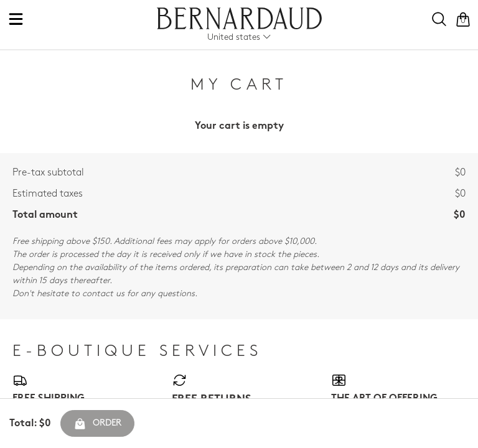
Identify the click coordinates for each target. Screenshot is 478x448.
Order (97, 424)
